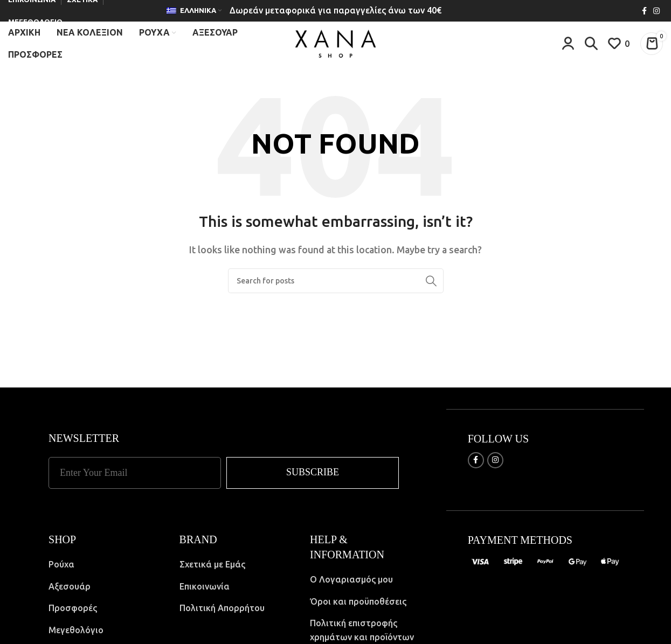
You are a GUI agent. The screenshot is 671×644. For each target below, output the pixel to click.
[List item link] (106, 570)
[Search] (591, 46)
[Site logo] (335, 45)
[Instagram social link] (656, 11)
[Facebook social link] (644, 11)
